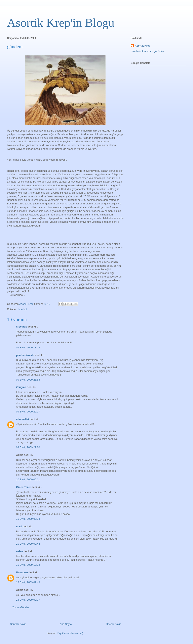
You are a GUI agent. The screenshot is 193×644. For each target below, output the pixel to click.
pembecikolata (25, 355)
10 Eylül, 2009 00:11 (28, 479)
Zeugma (21, 387)
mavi (19, 526)
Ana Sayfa (66, 624)
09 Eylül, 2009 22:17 (28, 412)
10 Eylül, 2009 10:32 (28, 565)
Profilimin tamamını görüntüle (148, 51)
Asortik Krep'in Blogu (61, 23)
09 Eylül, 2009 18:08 (28, 348)
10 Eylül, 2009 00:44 (28, 544)
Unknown (22, 572)
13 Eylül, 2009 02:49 (28, 582)
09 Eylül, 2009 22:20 (28, 447)
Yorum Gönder (21, 607)
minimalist (23, 419)
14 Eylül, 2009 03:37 (28, 600)
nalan (20, 551)
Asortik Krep (143, 46)
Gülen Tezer (23, 487)
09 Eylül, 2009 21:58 (28, 380)
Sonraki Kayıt (18, 624)
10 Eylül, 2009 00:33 (28, 519)
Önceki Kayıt (113, 624)
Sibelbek (21, 327)
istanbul (22, 309)
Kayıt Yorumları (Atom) (70, 633)
